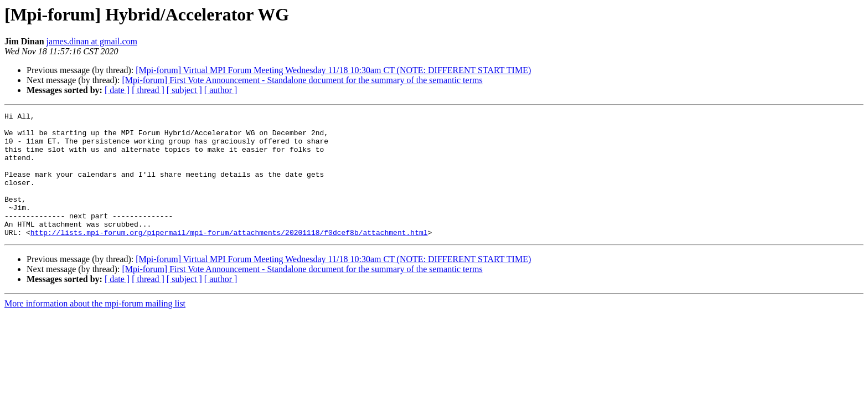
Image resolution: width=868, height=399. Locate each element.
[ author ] (221, 90)
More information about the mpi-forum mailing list (95, 328)
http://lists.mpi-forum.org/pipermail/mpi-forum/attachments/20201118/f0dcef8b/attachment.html (229, 257)
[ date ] (117, 90)
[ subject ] (184, 90)
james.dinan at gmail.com (92, 41)
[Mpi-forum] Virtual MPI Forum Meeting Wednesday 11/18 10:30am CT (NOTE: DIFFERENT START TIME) (333, 70)
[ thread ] (148, 90)
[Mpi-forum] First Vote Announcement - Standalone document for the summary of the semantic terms (302, 80)
